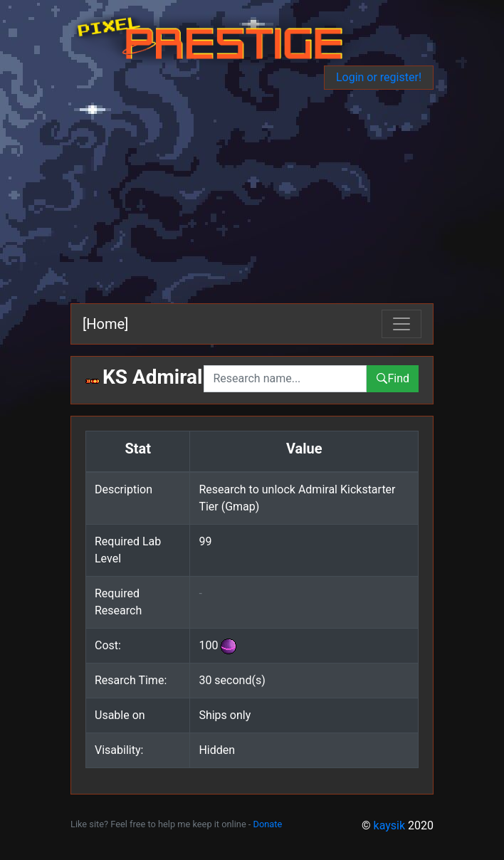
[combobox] (285, 379)
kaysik (390, 825)
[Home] (105, 324)
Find (393, 378)
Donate (268, 824)
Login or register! (379, 77)
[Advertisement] (252, 196)
